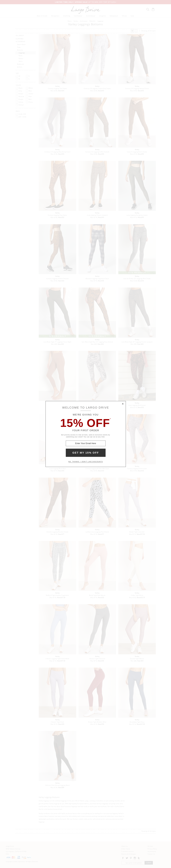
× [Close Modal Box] (123, 404)
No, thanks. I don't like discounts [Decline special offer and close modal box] (86, 462)
